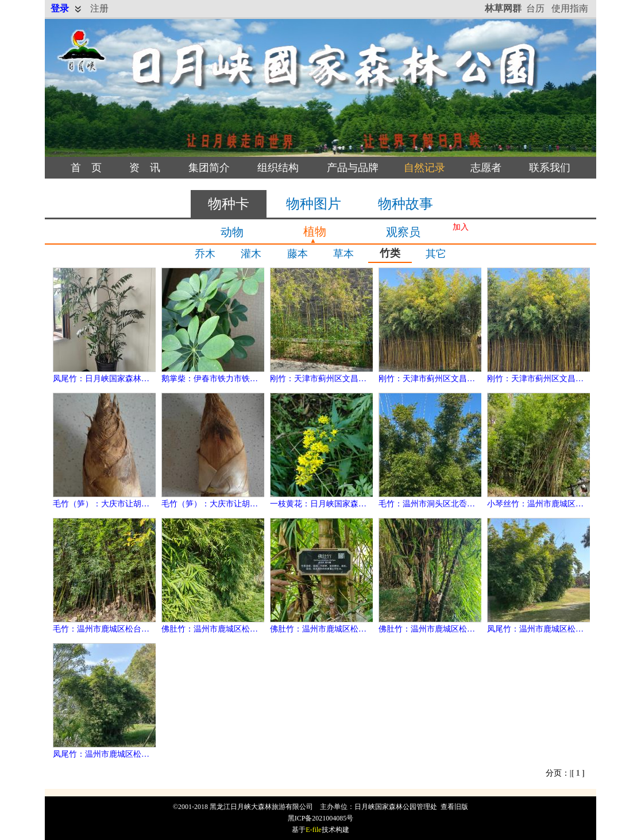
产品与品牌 (353, 168)
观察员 (403, 232)
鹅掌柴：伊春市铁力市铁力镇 (214, 379)
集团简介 (209, 168)
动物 (232, 232)
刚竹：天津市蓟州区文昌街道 (322, 379)
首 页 (86, 168)
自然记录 (424, 168)
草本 (343, 254)
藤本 (298, 254)
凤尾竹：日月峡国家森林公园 (105, 379)
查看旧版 (454, 807)
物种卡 (229, 204)
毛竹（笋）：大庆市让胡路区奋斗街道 (121, 504)
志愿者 (486, 168)
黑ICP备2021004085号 (321, 818)
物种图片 (314, 204)
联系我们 (550, 168)
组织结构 (278, 168)
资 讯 (145, 168)
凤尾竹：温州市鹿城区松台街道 (543, 629)
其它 (436, 254)
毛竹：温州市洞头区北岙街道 (431, 504)
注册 (99, 8)
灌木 (251, 254)
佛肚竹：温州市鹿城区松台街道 (218, 629)
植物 (315, 231)
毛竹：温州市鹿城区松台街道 (105, 629)
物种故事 (406, 204)
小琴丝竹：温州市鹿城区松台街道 (547, 504)
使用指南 (570, 8)
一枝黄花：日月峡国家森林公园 (326, 504)
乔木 (205, 254)
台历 (535, 8)
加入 (461, 227)
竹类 (390, 253)
